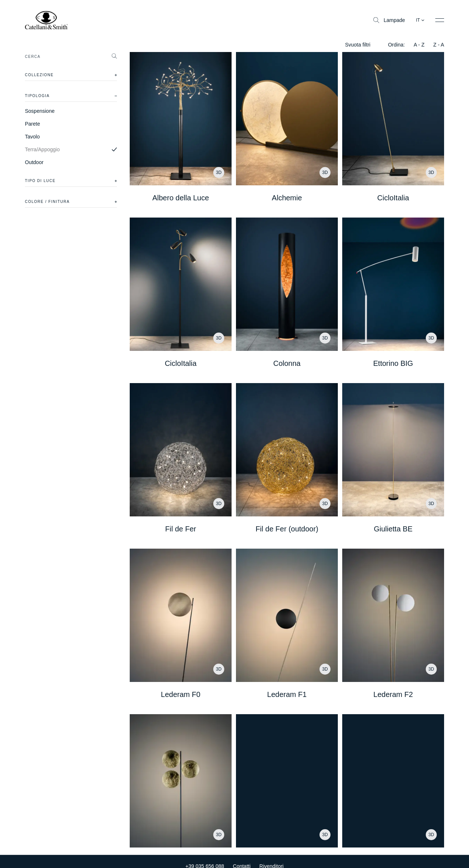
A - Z (419, 45)
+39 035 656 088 (205, 857)
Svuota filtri (358, 45)
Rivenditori (272, 857)
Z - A (439, 45)
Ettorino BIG (393, 363)
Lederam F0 (181, 694)
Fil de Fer (181, 529)
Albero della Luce (181, 198)
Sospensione (40, 111)
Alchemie (287, 198)
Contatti (242, 857)
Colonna (287, 363)
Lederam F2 (393, 694)
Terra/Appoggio (42, 149)
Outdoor (34, 162)
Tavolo (32, 137)
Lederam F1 (287, 694)
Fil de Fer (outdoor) (287, 529)
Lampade (389, 20)
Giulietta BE (393, 529)
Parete (32, 124)
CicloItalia (393, 198)
